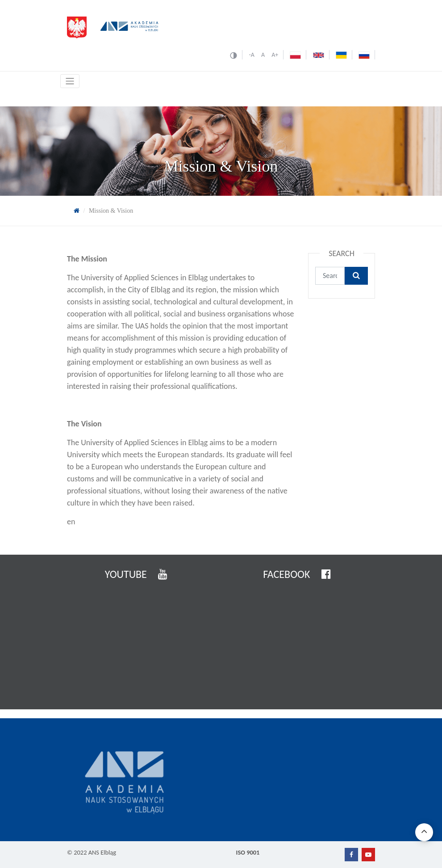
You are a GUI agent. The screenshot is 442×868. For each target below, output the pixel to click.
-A (251, 55)
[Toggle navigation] (70, 81)
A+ (275, 55)
